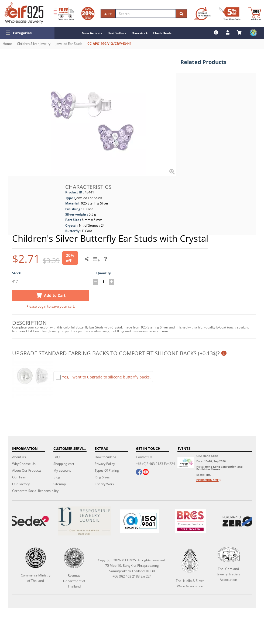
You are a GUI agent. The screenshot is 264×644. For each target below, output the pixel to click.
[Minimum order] (255, 14)
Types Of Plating (107, 470)
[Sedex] (29, 521)
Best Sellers (117, 33)
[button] (27, 33)
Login (42, 306)
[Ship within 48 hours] (202, 14)
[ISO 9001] (139, 521)
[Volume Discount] (88, 14)
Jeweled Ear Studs (69, 44)
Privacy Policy (105, 464)
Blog (57, 477)
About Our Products (27, 470)
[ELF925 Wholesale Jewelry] (24, 13)
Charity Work (104, 484)
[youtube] (146, 472)
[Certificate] (84, 521)
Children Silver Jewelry (34, 44)
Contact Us (144, 457)
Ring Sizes (102, 477)
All (108, 14)
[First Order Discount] (230, 14)
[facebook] (139, 472)
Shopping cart (64, 464)
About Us (19, 457)
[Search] (146, 14)
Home (7, 44)
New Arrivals (92, 33)
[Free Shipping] (63, 14)
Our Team (20, 477)
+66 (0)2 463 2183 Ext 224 (155, 464)
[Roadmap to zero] (238, 521)
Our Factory (21, 484)
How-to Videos (105, 457)
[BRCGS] (191, 521)
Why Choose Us (24, 464)
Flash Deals (162, 33)
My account (62, 470)
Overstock (140, 33)
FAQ (56, 457)
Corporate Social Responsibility (35, 491)
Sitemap (60, 484)
